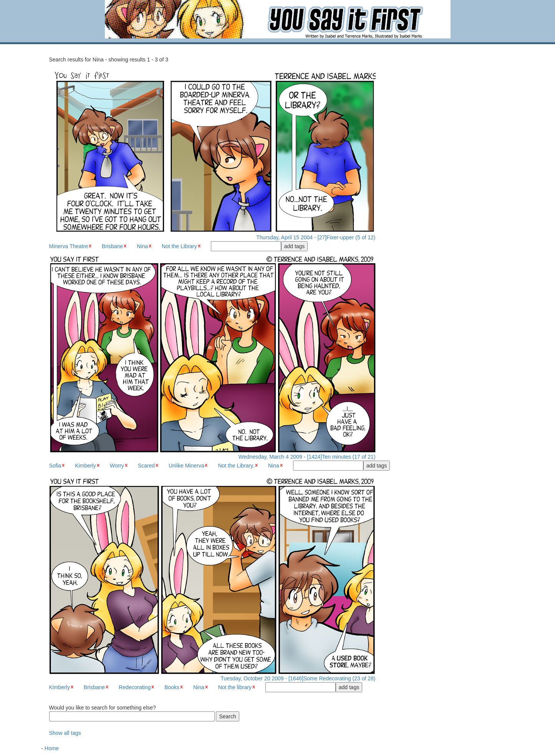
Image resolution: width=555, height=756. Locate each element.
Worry (117, 466)
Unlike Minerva (186, 466)
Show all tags (65, 733)
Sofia (55, 466)
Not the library (235, 687)
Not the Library (179, 246)
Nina (142, 246)
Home (52, 748)
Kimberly (85, 466)
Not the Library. (236, 466)
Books (172, 687)
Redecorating (135, 687)
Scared (146, 466)
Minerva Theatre (69, 246)
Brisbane (112, 246)
